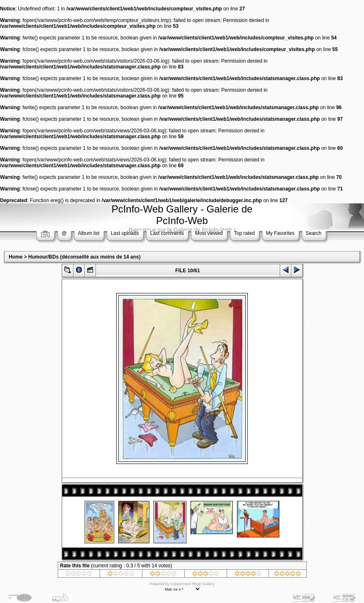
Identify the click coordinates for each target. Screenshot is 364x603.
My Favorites (280, 233)
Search (314, 233)
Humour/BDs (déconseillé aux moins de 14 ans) (84, 257)
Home (16, 257)
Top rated (244, 233)
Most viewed (209, 233)
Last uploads (125, 233)
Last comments (167, 233)
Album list (89, 233)
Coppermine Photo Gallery (192, 584)
